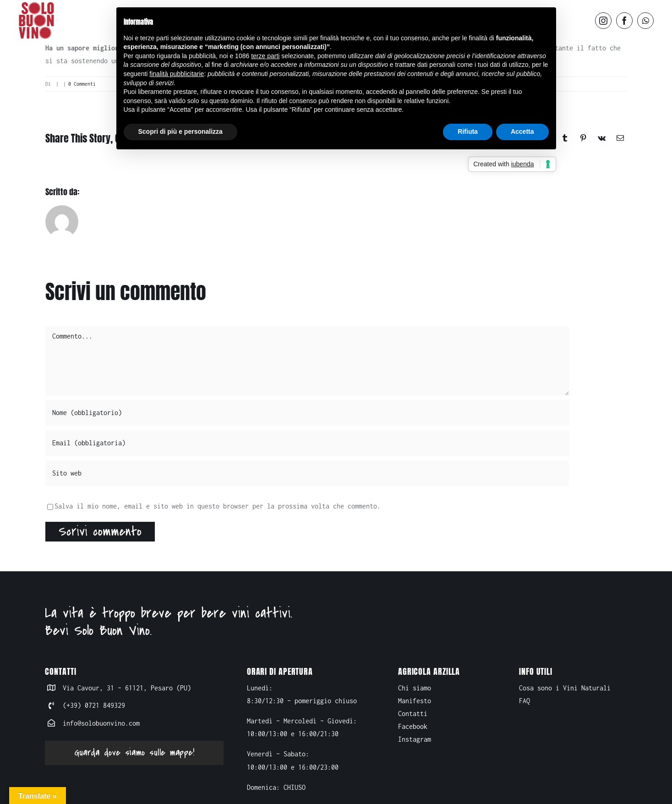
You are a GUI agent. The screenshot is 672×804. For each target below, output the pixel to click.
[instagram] (603, 21)
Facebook (413, 726)
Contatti (413, 714)
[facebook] (624, 21)
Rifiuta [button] (468, 131)
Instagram (415, 739)
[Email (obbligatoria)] (307, 443)
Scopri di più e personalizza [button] (180, 131)
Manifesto (415, 701)
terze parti (265, 56)
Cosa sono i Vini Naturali (565, 688)
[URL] (307, 473)
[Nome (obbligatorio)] (307, 413)
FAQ (524, 701)
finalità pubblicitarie (177, 74)
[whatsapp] (645, 21)
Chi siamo (415, 688)
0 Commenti (82, 84)
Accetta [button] (522, 131)
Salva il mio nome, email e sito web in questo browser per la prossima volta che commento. (218, 506)
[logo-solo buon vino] (37, 4)
